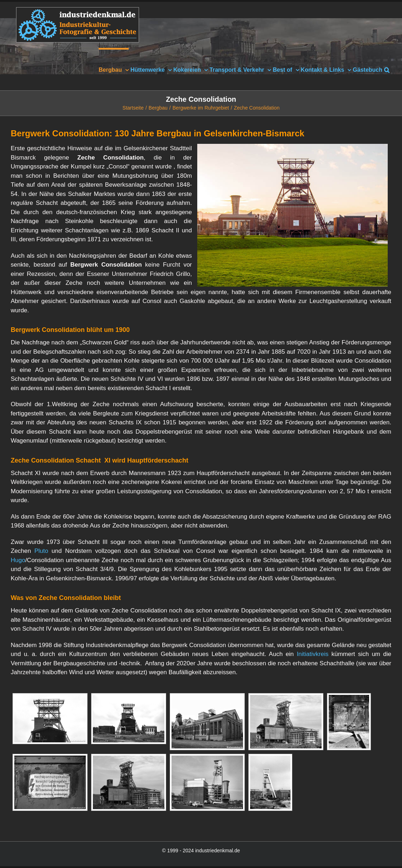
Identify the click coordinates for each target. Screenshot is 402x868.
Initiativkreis (312, 654)
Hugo (18, 560)
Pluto (41, 551)
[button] (387, 69)
